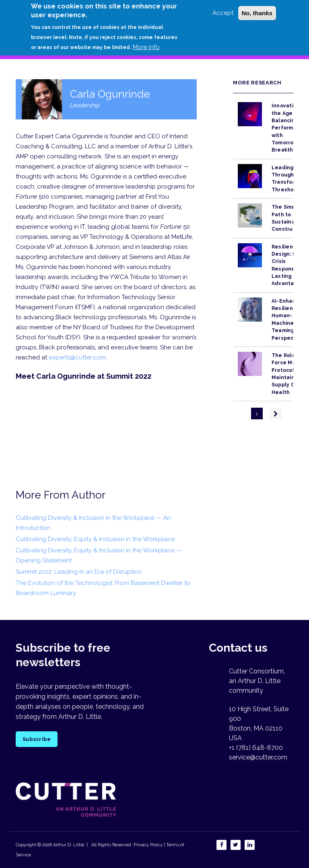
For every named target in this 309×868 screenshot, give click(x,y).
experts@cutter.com (77, 357)
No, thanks (257, 13)
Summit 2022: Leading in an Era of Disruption (79, 572)
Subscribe (37, 739)
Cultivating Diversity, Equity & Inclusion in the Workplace (95, 539)
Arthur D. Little (68, 845)
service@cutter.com (258, 757)
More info (146, 47)
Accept (223, 13)
